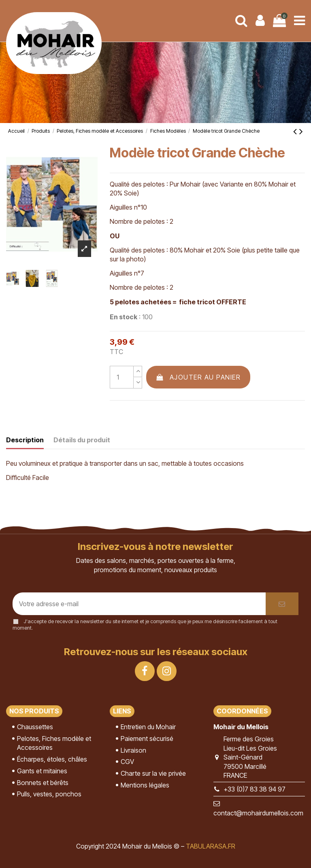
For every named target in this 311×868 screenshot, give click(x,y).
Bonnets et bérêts (43, 783)
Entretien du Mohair (148, 727)
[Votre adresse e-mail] (139, 604)
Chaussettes (35, 727)
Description (25, 440)
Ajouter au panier (198, 377)
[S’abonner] (282, 604)
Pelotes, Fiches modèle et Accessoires (54, 743)
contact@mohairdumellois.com (258, 813)
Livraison (133, 750)
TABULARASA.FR (211, 846)
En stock (124, 317)
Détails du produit (82, 440)
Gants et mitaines (42, 771)
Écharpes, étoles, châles (52, 759)
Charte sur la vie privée (153, 773)
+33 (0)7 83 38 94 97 (255, 789)
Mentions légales (145, 785)
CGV (127, 762)
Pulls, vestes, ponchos (49, 794)
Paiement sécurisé (147, 739)
